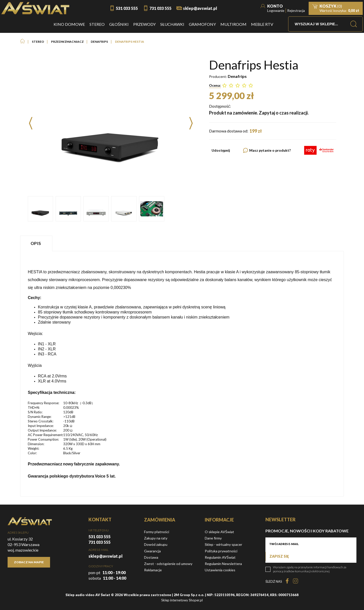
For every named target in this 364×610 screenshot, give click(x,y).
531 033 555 (127, 8)
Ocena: (215, 85)
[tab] (37, 243)
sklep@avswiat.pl (200, 8)
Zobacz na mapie (29, 562)
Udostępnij (221, 150)
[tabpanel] (182, 374)
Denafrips (237, 76)
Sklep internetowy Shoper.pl (182, 600)
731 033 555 (160, 8)
